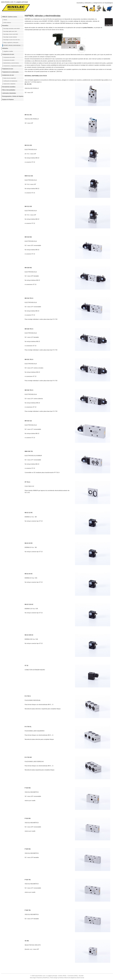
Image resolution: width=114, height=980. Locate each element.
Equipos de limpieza (8, 99)
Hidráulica (5, 48)
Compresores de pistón (9, 60)
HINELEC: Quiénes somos (10, 17)
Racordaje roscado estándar (10, 37)
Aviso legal (33, 978)
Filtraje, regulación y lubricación (11, 43)
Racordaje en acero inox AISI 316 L (12, 40)
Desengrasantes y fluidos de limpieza (13, 96)
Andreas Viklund (64, 978)
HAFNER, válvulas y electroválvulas (12, 45)
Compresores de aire (8, 54)
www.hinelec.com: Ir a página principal (15, 2)
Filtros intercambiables (9, 90)
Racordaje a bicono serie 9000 (11, 34)
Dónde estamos (7, 23)
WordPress (46, 978)
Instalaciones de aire (8, 75)
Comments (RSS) (73, 976)
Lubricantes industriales (9, 93)
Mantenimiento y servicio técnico (11, 63)
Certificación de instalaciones (10, 81)
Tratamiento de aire (8, 69)
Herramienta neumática (9, 87)
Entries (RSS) (62, 976)
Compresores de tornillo (9, 57)
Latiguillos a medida (8, 51)
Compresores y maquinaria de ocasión (13, 66)
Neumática (5, 26)
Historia (5, 20)
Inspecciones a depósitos (9, 84)
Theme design (54, 978)
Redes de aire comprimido (10, 78)
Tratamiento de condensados (10, 72)
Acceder (81, 976)
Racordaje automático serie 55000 (12, 29)
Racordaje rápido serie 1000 (10, 31)
